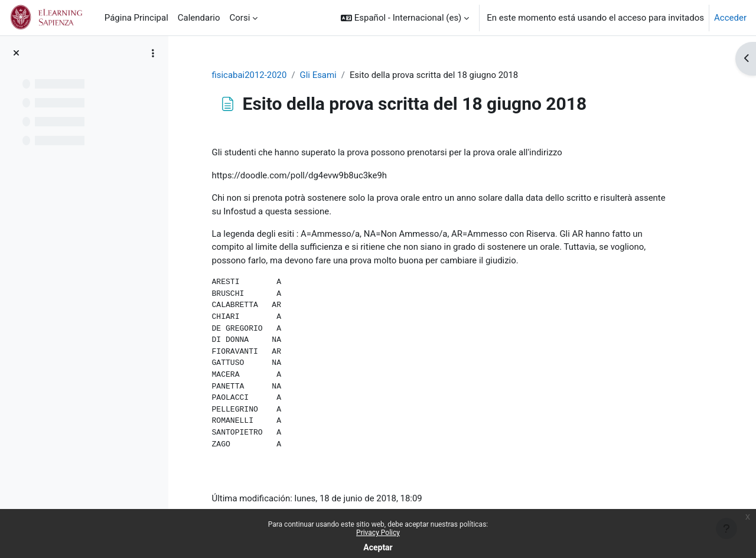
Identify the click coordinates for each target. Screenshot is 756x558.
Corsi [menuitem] (240, 18)
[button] (405, 18)
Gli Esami (328, 75)
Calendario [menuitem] (199, 18)
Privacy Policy (378, 533)
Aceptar (378, 547)
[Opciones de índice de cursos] (153, 53)
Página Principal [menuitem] (136, 18)
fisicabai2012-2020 (259, 75)
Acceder (730, 18)
